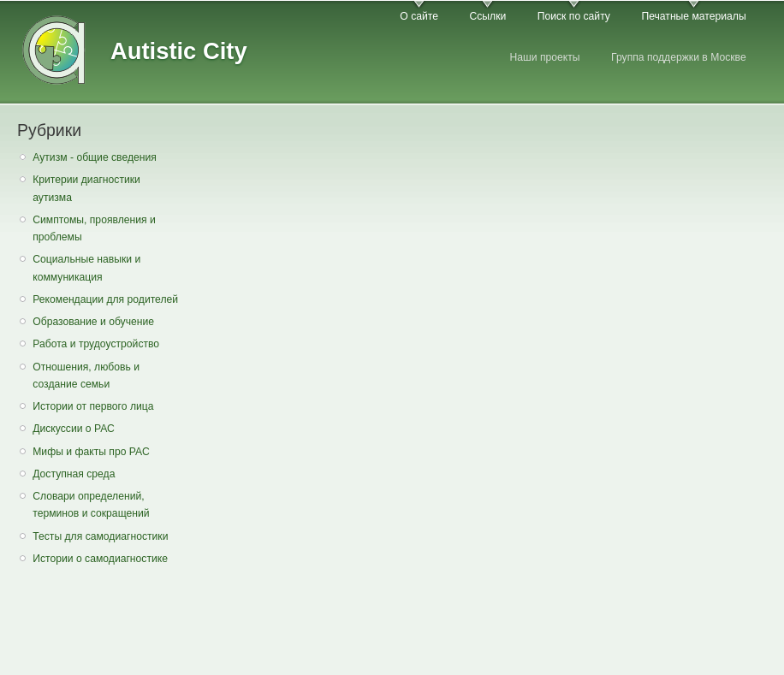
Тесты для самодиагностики (100, 536)
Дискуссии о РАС (74, 429)
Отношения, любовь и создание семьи (86, 376)
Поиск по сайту (574, 16)
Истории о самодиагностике (100, 559)
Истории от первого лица (93, 406)
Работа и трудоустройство (96, 344)
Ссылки (487, 16)
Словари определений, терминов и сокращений (91, 505)
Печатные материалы (693, 16)
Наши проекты (544, 57)
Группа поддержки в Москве (679, 57)
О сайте (419, 16)
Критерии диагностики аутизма (86, 189)
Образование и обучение (93, 322)
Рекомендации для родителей (105, 299)
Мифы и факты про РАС (91, 452)
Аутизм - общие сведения (95, 157)
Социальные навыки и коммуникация (86, 268)
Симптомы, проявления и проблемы (94, 229)
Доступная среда (74, 474)
